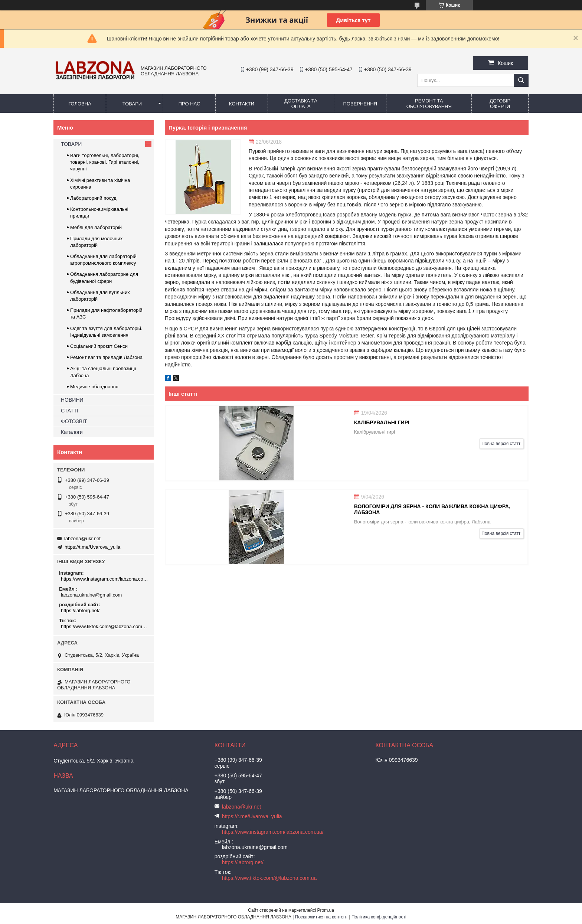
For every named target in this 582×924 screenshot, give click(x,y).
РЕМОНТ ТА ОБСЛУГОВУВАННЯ (429, 104)
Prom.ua (326, 910)
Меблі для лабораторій (96, 227)
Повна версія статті (501, 444)
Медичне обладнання (94, 387)
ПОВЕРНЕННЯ (360, 104)
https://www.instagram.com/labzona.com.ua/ (104, 579)
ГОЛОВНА (80, 104)
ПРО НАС (189, 104)
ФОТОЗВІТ (74, 421)
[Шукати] (521, 80)
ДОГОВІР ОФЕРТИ (500, 104)
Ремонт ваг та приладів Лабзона (106, 357)
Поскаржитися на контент (321, 917)
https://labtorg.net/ (80, 610)
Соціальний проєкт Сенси (99, 346)
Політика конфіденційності (379, 917)
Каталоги (72, 432)
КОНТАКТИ (242, 104)
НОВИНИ (72, 400)
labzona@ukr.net (82, 538)
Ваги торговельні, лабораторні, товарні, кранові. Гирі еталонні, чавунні (105, 162)
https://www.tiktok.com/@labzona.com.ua (104, 626)
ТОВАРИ (132, 104)
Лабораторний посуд (93, 198)
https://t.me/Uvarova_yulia (92, 547)
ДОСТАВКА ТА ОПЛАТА (301, 104)
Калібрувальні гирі (382, 422)
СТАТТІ (70, 411)
